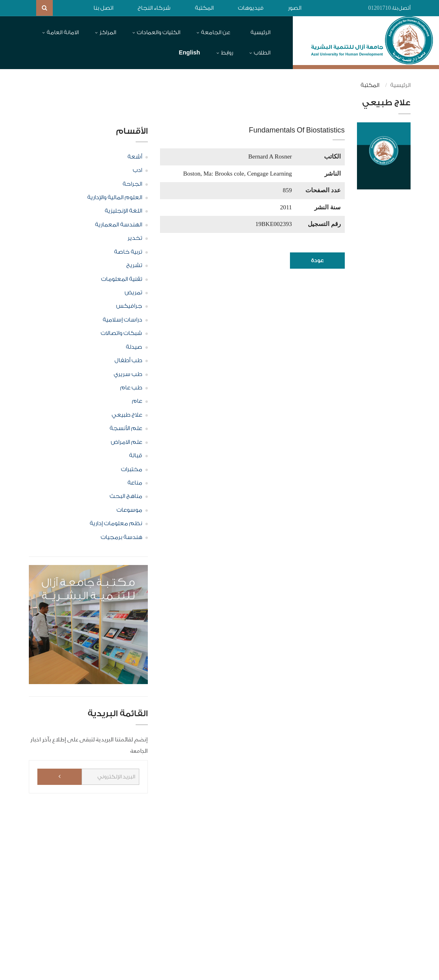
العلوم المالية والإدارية (115, 198)
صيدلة (134, 347)
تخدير (135, 238)
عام (137, 401)
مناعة (135, 483)
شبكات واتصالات (121, 333)
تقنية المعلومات (122, 279)
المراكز (108, 32)
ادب (137, 170)
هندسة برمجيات (121, 537)
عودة (317, 260)
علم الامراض (127, 442)
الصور (295, 8)
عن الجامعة (216, 32)
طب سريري (128, 374)
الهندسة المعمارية (119, 225)
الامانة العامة (63, 32)
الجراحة (132, 184)
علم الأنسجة (126, 428)
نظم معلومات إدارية (116, 524)
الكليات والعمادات (159, 32)
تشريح (134, 265)
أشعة (135, 157)
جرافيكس (129, 306)
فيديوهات (251, 8)
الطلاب (262, 53)
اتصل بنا (103, 8)
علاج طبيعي (127, 415)
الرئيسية (261, 32)
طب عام (131, 388)
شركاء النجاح (154, 8)
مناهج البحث (126, 496)
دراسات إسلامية (122, 320)
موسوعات (129, 510)
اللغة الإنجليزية (123, 211)
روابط (227, 53)
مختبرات (132, 469)
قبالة (136, 456)
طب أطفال (128, 361)
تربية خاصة (128, 252)
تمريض (133, 293)
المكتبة (204, 8)
